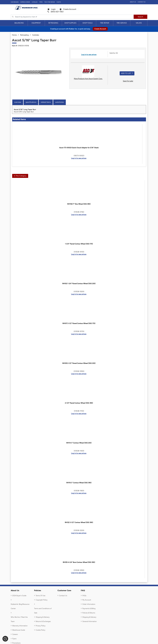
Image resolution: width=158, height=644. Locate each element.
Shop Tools (87, 23)
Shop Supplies (70, 23)
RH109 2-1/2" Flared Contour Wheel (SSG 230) (79, 363)
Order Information (89, 604)
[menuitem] (19, 23)
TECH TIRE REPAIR (50, 2)
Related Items (46, 102)
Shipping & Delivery (43, 617)
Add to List (126, 73)
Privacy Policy (41, 626)
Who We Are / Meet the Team (19, 619)
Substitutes (60, 102)
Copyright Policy (42, 600)
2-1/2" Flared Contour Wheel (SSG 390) (79, 403)
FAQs (84, 596)
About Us (133, 2)
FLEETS (59, 2)
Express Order (25, 2)
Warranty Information (20, 626)
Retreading (53, 23)
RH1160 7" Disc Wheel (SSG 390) (79, 204)
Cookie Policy (41, 630)
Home (14, 35)
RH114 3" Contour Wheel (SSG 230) (79, 443)
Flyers (14, 639)
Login (52, 9)
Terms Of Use (41, 596)
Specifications (31, 102)
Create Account (68, 9)
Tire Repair (105, 23)
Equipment (36, 23)
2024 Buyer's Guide (19, 596)
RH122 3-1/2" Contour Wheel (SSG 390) (79, 522)
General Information (90, 621)
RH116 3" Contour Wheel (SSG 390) (79, 483)
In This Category (20, 176)
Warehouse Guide (19, 630)
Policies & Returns (89, 613)
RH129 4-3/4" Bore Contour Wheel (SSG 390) (79, 562)
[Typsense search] (72, 17)
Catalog (35, 2)
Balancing (19, 23)
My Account (87, 600)
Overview (18, 102)
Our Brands (15, 2)
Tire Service (122, 23)
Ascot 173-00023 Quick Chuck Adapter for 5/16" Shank (79, 148)
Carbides (36, 35)
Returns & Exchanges (43, 621)
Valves (139, 23)
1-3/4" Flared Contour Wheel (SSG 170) (79, 244)
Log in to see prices (89, 55)
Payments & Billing (89, 609)
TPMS (41, 2)
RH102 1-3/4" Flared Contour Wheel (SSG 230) (79, 284)
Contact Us (142, 2)
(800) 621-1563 (56, 12)
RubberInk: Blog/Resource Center (20, 606)
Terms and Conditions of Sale (43, 611)
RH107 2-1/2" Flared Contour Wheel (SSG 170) (79, 323)
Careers (15, 634)
